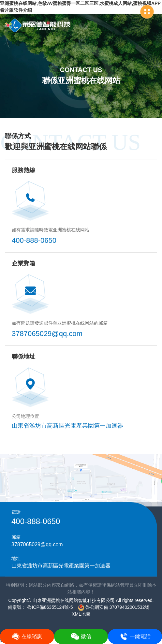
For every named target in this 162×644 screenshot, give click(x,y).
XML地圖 (81, 614)
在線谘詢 (27, 637)
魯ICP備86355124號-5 (50, 607)
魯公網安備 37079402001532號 (114, 607)
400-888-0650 (34, 240)
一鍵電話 (135, 637)
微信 (81, 637)
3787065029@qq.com (47, 334)
